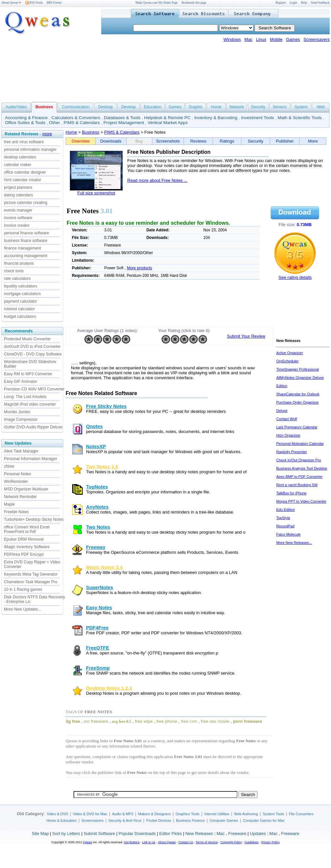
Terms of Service (207, 842)
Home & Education (62, 820)
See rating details (295, 277)
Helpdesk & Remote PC (167, 118)
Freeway (96, 547)
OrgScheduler (287, 361)
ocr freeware (96, 721)
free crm (189, 721)
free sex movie (215, 721)
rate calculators (17, 279)
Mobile (276, 39)
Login (293, 3)
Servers (279, 107)
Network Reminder (20, 497)
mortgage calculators (22, 294)
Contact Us (186, 842)
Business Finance (190, 820)
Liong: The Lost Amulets (25, 397)
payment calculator (21, 301)
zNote (9, 466)
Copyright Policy (231, 842)
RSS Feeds (34, 3)
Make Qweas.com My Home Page (157, 3)
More (313, 141)
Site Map (40, 834)
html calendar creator (23, 180)
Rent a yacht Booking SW (297, 485)
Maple (9, 504)
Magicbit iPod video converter (30, 404)
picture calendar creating (26, 203)
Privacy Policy (270, 842)
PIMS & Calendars (82, 123)
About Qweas (11, 3)
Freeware (237, 834)
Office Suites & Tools (25, 123)
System (301, 107)
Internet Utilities (217, 814)
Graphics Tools (187, 814)
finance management (22, 248)
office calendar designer (25, 172)
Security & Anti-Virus (125, 820)
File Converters (301, 814)
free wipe (144, 721)
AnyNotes (97, 507)
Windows (232, 39)
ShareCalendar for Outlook (298, 394)
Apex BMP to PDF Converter (299, 477)
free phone (167, 721)
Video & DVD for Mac (90, 814)
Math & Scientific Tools (300, 118)
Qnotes (94, 426)
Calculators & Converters (76, 118)
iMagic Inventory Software (27, 547)
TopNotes (97, 487)
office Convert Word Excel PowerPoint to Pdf (27, 529)
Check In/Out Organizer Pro (299, 460)
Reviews (198, 141)
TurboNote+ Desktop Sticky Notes (34, 519)
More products (140, 268)
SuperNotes (100, 587)
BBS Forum (54, 3)
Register (281, 3)
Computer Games (224, 820)
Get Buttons (132, 842)
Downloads (111, 141)
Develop (129, 107)
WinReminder (16, 482)
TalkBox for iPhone (291, 493)
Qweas (87, 842)
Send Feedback (320, 3)
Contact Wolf (287, 419)
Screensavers (317, 39)
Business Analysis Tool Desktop (302, 468)
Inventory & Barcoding (216, 118)
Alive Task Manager (21, 451)
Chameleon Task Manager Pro (31, 582)
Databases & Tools (122, 118)
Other (55, 123)
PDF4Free (97, 628)
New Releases (199, 834)
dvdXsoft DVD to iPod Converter (32, 347)
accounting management (26, 256)
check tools (14, 271)
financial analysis (19, 263)
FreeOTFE (98, 648)
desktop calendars (20, 157)
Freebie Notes (16, 512)
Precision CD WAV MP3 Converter (34, 389)
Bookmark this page (194, 3)
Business (91, 132)
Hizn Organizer (288, 435)
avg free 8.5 (121, 721)
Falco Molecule (288, 534)
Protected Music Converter (27, 339)
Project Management (124, 123)
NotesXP (96, 447)
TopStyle (283, 518)
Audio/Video (16, 107)
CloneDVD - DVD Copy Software (33, 354)
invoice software (18, 218)
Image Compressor (21, 419)
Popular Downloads (137, 834)
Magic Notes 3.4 (104, 567)
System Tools (273, 814)
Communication (76, 107)
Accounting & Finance (26, 118)
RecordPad (285, 526)
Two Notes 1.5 (102, 467)
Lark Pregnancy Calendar (297, 427)
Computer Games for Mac (264, 820)
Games (293, 39)
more (47, 134)
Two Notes (98, 527)
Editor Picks (171, 834)
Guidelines (252, 842)
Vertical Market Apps (168, 123)
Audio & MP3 (123, 814)
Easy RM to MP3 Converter (28, 374)
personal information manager (30, 150)
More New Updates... (23, 609)
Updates (258, 834)
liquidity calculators (21, 286)
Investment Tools (257, 118)
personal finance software (27, 233)
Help (304, 3)
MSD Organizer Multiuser (26, 489)
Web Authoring (246, 814)
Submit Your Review (246, 336)
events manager (18, 210)
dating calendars (18, 195)
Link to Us (149, 842)
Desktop (105, 107)
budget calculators (20, 317)
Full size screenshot (96, 193)
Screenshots (168, 141)
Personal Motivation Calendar (300, 444)
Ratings (227, 141)
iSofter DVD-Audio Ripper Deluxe (33, 427)
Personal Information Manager (30, 459)
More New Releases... (294, 543)
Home (216, 107)
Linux (261, 39)
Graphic (196, 107)
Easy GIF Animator (21, 382)
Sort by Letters (66, 834)
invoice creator (17, 225)
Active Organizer (290, 353)
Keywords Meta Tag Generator (31, 574)
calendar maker (18, 165)
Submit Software (99, 834)
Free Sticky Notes (106, 406)
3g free (73, 721)
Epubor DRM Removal (24, 539)
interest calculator (19, 309)
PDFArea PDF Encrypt (24, 554)
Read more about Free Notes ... (157, 180)
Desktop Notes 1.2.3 (109, 688)
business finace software (26, 241)
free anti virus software (24, 142)
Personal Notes (17, 474)
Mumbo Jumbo (17, 412)
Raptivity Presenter (292, 452)
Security (258, 107)
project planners (18, 187)
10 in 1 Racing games (23, 589)
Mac (248, 39)
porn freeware (248, 721)
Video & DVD (58, 814)
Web (320, 107)
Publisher (285, 141)
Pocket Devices (159, 820)
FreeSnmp (98, 668)
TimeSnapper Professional (298, 369)
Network (237, 107)
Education (152, 107)
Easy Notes (99, 608)
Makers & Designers (154, 814)
